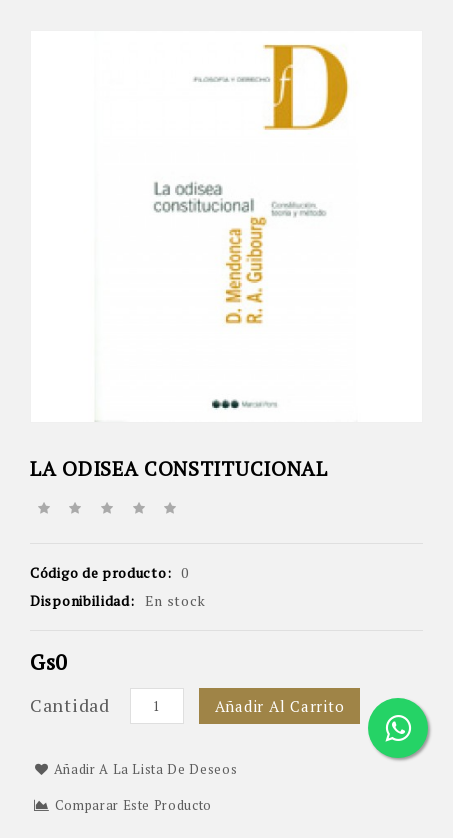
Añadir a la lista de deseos (136, 769)
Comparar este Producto (123, 805)
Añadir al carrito (280, 706)
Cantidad (70, 705)
